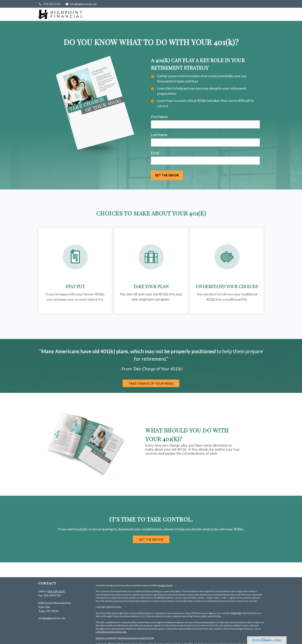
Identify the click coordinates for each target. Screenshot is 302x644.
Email (155, 153)
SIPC (240, 613)
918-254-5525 (49, 4)
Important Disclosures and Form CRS (136, 638)
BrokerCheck (166, 585)
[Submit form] (167, 175)
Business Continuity (106, 638)
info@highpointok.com (81, 4)
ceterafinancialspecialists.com (111, 632)
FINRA (234, 613)
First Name (159, 117)
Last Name (159, 135)
